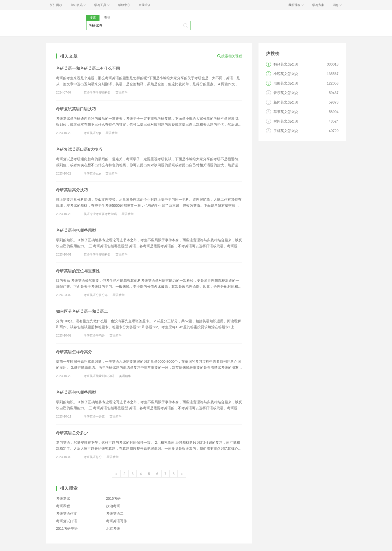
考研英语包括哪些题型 (76, 230)
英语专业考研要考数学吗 (100, 214)
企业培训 (144, 5)
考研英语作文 (66, 513)
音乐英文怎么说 (286, 93)
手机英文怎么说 (286, 131)
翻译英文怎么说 (286, 64)
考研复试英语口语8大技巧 (79, 149)
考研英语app (92, 133)
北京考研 (113, 528)
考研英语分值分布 (96, 295)
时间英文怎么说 (286, 121)
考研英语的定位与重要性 (78, 271)
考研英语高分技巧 (72, 190)
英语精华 (121, 92)
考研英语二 (115, 513)
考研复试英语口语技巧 (76, 109)
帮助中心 (124, 5)
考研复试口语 (66, 521)
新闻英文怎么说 (286, 102)
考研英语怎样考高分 (74, 352)
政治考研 (113, 506)
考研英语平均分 (94, 335)
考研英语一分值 (94, 416)
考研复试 (63, 498)
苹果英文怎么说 (286, 112)
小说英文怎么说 (286, 74)
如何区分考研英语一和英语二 (82, 311)
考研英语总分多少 (72, 433)
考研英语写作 (116, 521)
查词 (107, 18)
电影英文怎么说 (286, 83)
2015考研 (113, 498)
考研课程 (63, 506)
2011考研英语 (67, 528)
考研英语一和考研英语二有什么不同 (88, 68)
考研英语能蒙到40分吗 (99, 376)
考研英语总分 (93, 457)
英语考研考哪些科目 (97, 92)
